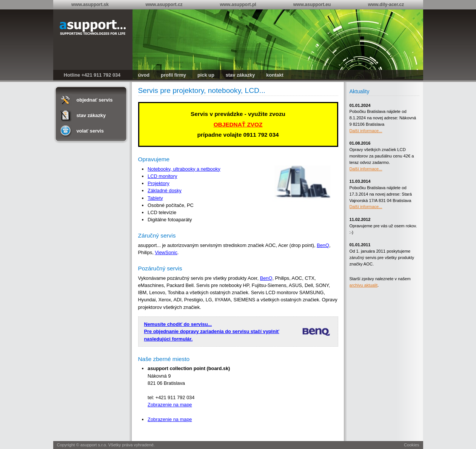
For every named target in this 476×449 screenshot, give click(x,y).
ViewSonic (166, 252)
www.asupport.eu (312, 5)
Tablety (155, 198)
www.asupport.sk (90, 5)
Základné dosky (165, 191)
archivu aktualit (364, 285)
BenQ (323, 245)
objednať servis (95, 100)
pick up (206, 75)
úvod (144, 75)
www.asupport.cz (164, 5)
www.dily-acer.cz (386, 5)
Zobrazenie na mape (170, 405)
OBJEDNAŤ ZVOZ (238, 124)
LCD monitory (162, 176)
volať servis (90, 131)
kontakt (275, 75)
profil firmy (173, 75)
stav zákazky (240, 75)
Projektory (159, 183)
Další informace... (366, 131)
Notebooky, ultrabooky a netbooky (184, 169)
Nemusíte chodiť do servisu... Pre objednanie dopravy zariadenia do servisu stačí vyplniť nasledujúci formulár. (212, 331)
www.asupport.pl (238, 5)
